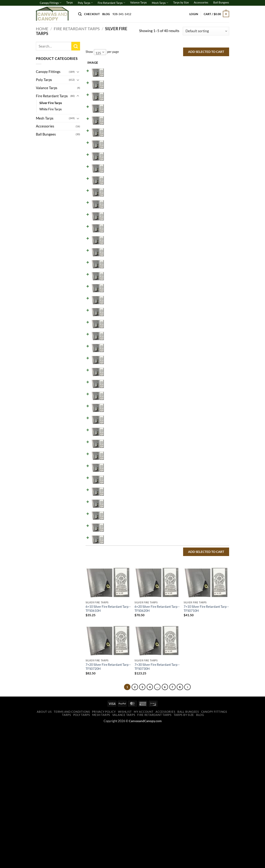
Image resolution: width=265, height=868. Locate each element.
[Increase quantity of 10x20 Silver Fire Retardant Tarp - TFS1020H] (192, 276)
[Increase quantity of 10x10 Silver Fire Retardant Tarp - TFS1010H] (192, 230)
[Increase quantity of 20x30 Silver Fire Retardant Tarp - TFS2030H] (192, 506)
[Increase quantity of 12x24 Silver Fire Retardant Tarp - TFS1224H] (192, 368)
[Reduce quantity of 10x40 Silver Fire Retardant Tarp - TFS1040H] (179, 307)
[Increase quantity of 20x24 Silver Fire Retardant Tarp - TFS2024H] (192, 491)
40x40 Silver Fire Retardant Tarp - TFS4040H (116, 648)
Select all (216, 62)
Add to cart (208, 76)
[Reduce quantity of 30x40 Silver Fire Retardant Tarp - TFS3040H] (179, 599)
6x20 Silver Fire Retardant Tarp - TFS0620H (115, 95)
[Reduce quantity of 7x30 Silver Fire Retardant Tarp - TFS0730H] (179, 138)
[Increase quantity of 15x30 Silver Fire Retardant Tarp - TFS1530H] (192, 430)
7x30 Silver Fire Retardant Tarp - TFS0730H (115, 141)
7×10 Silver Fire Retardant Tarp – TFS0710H (206, 749)
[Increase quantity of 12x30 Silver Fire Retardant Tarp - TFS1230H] (192, 384)
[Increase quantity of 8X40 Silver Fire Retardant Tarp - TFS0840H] (192, 215)
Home (42, 29)
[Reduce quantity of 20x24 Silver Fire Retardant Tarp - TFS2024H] (179, 491)
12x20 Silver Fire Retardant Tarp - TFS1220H (116, 356)
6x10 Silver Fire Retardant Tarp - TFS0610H (115, 80)
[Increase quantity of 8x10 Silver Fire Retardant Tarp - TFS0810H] (192, 153)
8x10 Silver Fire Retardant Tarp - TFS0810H (115, 156)
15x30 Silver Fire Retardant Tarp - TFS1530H (116, 433)
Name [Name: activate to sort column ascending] (109, 63)
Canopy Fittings (51, 3)
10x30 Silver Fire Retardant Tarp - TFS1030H (116, 294)
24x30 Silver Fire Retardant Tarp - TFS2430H (116, 571)
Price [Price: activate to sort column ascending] (140, 63)
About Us (44, 853)
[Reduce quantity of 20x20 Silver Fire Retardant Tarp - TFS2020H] (179, 476)
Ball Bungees (221, 2)
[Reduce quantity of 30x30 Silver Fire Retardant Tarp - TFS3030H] (179, 583)
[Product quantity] (186, 77)
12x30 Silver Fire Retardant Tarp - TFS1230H (116, 387)
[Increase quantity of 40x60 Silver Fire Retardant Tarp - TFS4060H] (192, 675)
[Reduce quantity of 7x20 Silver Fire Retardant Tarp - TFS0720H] (179, 123)
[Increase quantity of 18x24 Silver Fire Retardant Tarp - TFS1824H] (192, 460)
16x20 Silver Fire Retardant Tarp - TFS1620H (116, 448)
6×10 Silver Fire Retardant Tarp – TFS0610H (108, 749)
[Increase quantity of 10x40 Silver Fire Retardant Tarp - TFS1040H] (192, 307)
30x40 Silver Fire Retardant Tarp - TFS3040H (116, 602)
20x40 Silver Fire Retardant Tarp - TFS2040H (116, 525)
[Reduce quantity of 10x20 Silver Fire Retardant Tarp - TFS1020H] (179, 276)
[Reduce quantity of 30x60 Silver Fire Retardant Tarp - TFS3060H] (179, 629)
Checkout (92, 14)
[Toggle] (78, 72)
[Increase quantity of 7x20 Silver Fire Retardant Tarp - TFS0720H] (192, 123)
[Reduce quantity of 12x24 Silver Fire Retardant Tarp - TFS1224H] (179, 368)
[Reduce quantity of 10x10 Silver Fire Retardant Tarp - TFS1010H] (179, 230)
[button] (194, 14)
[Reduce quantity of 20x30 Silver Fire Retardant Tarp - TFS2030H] (179, 506)
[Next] (192, 828)
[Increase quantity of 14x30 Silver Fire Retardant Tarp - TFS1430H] (192, 414)
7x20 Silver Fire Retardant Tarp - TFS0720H (115, 126)
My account (144, 853)
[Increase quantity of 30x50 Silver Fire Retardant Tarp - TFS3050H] (192, 614)
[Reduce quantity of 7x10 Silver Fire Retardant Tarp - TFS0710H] (179, 107)
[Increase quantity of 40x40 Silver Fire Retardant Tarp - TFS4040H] (192, 645)
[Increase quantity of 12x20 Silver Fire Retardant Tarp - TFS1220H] (192, 353)
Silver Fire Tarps (51, 103)
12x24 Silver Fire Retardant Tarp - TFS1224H (116, 371)
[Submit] (76, 46)
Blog (106, 14)
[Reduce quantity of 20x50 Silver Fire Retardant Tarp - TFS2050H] (179, 537)
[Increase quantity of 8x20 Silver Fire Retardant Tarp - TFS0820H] (192, 184)
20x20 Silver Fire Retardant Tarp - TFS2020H (116, 479)
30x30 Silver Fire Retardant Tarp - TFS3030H (116, 586)
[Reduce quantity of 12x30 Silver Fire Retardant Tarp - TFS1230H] (179, 384)
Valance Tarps (138, 2)
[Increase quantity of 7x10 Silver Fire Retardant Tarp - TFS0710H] (192, 107)
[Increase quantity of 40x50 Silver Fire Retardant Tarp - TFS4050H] (192, 660)
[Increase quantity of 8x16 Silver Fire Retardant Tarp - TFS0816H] (192, 169)
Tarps (70, 2)
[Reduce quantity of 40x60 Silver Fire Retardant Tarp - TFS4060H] (179, 675)
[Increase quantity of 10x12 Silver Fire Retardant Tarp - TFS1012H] (192, 246)
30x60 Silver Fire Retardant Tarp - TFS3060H (116, 632)
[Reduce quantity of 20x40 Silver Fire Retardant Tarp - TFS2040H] (179, 522)
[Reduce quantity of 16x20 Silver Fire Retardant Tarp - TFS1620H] (179, 445)
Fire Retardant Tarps (111, 3)
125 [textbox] (98, 53)
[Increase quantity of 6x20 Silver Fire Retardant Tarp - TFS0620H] (192, 92)
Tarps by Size (181, 2)
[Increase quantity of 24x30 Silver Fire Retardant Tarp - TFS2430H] (192, 568)
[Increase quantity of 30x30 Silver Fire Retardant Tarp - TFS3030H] (192, 583)
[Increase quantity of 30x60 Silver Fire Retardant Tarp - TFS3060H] (192, 629)
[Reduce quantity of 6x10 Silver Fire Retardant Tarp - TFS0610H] (179, 77)
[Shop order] (206, 31)
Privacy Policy (104, 853)
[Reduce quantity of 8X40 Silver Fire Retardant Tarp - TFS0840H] (179, 215)
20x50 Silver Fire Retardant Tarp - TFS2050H (116, 540)
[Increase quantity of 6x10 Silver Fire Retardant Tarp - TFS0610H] (192, 77)
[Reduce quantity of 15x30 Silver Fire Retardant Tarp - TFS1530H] (179, 430)
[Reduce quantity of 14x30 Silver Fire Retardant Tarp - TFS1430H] (179, 414)
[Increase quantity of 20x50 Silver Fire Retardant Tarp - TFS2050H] (192, 537)
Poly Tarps (85, 3)
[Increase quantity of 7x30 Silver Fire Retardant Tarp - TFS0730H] (192, 138)
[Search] (80, 14)
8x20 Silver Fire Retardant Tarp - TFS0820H (115, 187)
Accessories (201, 2)
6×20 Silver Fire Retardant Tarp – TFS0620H (157, 749)
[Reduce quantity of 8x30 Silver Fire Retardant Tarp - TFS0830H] (179, 199)
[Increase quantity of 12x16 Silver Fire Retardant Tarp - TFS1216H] (192, 338)
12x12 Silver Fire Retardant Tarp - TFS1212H (116, 325)
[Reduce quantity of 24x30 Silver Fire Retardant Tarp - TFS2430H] (179, 568)
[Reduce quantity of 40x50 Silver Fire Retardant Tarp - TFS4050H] (179, 660)
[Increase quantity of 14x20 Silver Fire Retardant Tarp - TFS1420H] (192, 399)
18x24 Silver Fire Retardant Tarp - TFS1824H (116, 463)
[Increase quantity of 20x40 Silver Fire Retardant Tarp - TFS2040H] (192, 522)
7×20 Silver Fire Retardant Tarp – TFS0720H (108, 807)
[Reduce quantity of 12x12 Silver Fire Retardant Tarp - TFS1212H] (179, 322)
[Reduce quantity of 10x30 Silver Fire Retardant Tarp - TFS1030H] (179, 292)
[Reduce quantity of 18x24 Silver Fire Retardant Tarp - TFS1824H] (179, 460)
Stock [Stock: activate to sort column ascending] (159, 63)
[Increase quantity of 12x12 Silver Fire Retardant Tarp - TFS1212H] (192, 322)
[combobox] (100, 52)
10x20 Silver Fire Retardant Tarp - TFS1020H (116, 279)
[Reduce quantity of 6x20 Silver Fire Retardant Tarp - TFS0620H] (179, 92)
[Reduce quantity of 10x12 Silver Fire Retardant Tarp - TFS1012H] (179, 246)
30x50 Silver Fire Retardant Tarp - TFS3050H (116, 617)
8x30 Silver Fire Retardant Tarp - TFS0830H (115, 202)
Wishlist (125, 853)
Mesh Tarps (160, 3)
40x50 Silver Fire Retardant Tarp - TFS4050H (116, 663)
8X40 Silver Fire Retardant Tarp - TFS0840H (115, 218)
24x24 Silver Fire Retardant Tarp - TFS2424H (116, 555)
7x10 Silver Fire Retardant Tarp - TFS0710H (115, 110)
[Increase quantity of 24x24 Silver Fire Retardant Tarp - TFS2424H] (192, 553)
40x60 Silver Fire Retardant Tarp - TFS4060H (116, 678)
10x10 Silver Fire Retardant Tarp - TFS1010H (116, 233)
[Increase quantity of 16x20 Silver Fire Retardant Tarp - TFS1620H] (192, 445)
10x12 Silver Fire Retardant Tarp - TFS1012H (116, 248)
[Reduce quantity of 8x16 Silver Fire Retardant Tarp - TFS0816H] (179, 169)
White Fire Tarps (51, 109)
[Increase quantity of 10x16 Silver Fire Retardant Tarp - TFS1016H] (192, 261)
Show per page (102, 52)
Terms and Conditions (72, 853)
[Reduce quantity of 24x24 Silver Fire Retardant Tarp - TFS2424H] (179, 553)
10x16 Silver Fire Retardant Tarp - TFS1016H (116, 264)
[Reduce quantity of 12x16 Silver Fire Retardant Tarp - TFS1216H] (179, 338)
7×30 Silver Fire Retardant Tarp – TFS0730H (157, 807)
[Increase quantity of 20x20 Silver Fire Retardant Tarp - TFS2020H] (192, 476)
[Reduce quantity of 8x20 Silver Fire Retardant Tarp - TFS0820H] (179, 184)
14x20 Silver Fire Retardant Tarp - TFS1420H (116, 402)
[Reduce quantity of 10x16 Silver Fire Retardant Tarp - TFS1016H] (179, 261)
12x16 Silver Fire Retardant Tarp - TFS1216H (116, 341)
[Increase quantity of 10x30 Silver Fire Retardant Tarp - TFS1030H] (192, 292)
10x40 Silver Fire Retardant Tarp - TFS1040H (116, 310)
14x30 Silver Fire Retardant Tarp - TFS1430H (116, 417)
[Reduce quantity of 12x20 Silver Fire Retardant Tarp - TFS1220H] (179, 353)
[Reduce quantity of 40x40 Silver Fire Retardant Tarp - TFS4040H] (179, 645)
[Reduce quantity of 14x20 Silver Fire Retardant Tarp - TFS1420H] (179, 399)
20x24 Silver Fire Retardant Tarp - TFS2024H (116, 494)
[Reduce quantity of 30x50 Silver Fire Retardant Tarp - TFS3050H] (179, 614)
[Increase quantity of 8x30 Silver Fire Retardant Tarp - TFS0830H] (192, 199)
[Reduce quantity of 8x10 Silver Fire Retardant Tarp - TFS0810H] (179, 153)
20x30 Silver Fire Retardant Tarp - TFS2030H (116, 509)
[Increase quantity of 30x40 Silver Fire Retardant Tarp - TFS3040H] (192, 599)
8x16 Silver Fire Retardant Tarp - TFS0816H (115, 172)
